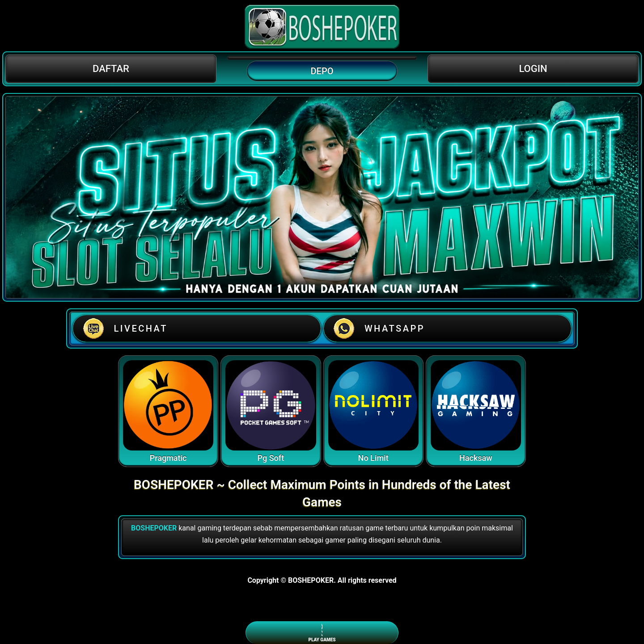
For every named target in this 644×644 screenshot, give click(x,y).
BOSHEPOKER (154, 528)
